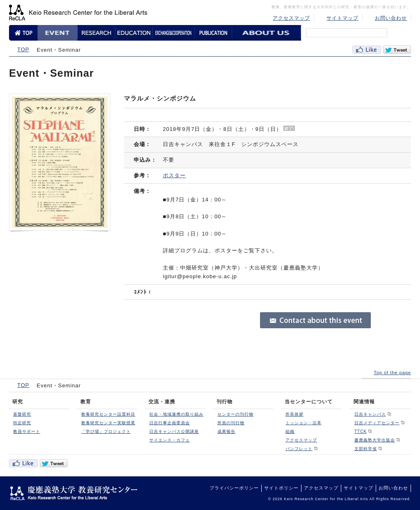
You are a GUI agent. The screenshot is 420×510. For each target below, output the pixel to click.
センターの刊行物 (235, 414)
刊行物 (225, 402)
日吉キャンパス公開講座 (174, 431)
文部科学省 (366, 449)
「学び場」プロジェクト (106, 431)
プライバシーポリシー (234, 488)
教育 (86, 402)
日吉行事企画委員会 (170, 423)
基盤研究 (22, 414)
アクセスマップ (291, 18)
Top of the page (392, 373)
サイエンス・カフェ (170, 440)
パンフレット (299, 449)
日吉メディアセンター (377, 423)
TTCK (361, 431)
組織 (290, 431)
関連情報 (364, 402)
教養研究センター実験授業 (108, 423)
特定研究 (22, 423)
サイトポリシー (281, 488)
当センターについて (309, 402)
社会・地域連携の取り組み (176, 414)
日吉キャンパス (370, 414)
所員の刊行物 (231, 423)
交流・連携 (162, 402)
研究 (18, 402)
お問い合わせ (391, 18)
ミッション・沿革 (304, 423)
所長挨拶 (294, 414)
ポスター (174, 175)
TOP (23, 49)
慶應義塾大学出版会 (375, 440)
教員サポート (27, 431)
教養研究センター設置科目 (108, 414)
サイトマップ (342, 18)
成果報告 (226, 431)
